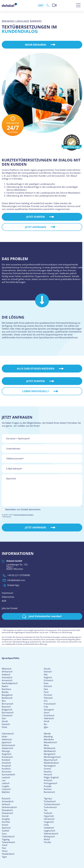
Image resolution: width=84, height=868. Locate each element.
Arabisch (6, 676)
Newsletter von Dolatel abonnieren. (23, 511)
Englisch (48, 679)
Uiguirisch (49, 818)
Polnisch (48, 782)
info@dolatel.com (13, 582)
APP (41, 5)
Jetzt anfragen (40, 233)
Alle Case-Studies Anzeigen (40, 370)
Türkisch (48, 815)
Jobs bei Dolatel (10, 610)
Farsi (46, 694)
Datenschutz (8, 599)
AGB (4, 603)
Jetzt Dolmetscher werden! (42, 618)
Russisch (6, 800)
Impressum (7, 595)
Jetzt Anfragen (40, 529)
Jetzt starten (40, 223)
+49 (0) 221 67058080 (16, 577)
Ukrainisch (49, 821)
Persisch (48, 776)
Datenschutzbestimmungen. (24, 517)
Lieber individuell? (40, 397)
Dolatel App (10, 587)
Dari (4, 720)
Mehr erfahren (40, 45)
